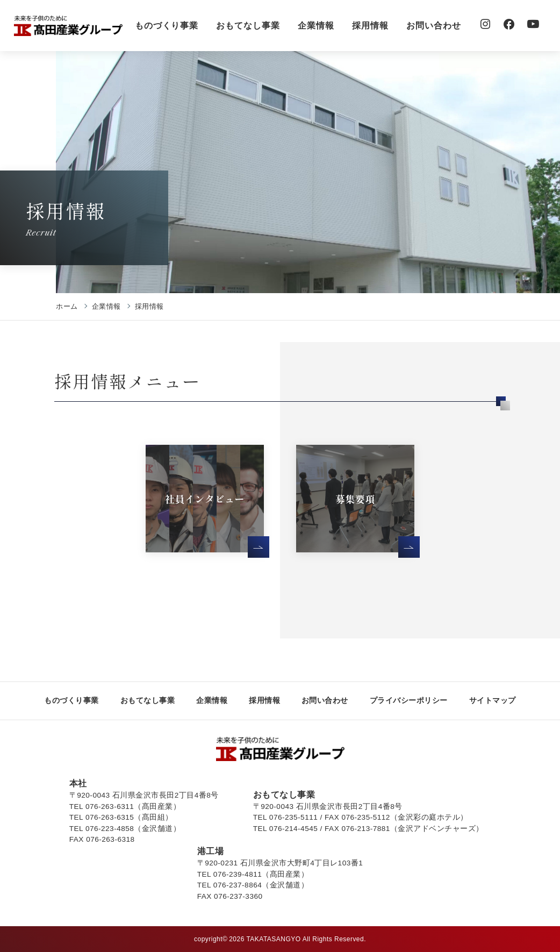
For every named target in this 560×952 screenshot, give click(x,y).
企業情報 (316, 26)
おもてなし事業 (248, 26)
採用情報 (370, 26)
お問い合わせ (434, 26)
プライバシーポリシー (409, 700)
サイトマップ (493, 700)
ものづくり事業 (167, 26)
